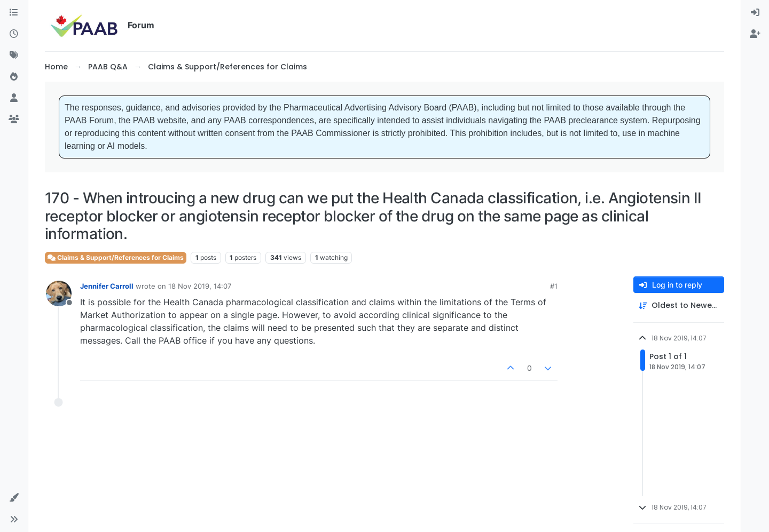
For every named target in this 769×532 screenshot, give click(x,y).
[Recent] (14, 34)
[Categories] (14, 13)
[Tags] (14, 55)
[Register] (755, 34)
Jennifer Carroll (107, 286)
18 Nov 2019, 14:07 (200, 286)
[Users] (14, 98)
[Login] (755, 13)
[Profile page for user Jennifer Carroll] (59, 293)
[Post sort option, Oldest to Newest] (679, 305)
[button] (14, 498)
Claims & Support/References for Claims (116, 257)
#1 (554, 286)
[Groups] (14, 120)
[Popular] (14, 77)
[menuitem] (755, 13)
